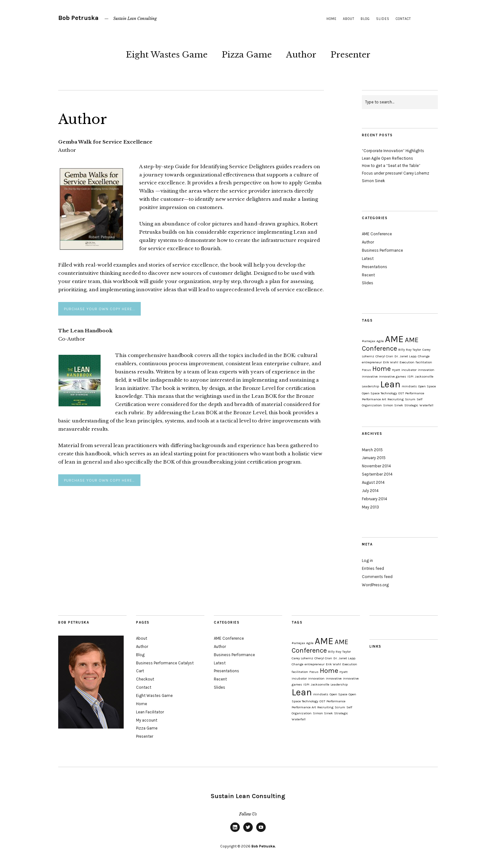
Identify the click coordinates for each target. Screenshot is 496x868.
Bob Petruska (78, 18)
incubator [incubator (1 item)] (409, 370)
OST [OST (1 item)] (401, 393)
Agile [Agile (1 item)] (380, 341)
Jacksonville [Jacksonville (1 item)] (424, 376)
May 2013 (370, 507)
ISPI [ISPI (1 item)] (410, 376)
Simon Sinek (373, 181)
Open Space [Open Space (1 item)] (427, 386)
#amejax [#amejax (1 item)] (369, 341)
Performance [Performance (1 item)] (415, 393)
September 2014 (377, 474)
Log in (367, 560)
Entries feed (373, 568)
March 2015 (372, 450)
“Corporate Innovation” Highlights (393, 151)
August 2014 (373, 482)
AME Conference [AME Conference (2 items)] (390, 344)
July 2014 (370, 491)
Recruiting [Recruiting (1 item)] (396, 399)
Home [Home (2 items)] (381, 369)
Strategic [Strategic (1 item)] (411, 405)
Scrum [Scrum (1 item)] (410, 399)
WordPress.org (375, 585)
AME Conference (377, 234)
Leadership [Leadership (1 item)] (370, 386)
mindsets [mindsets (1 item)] (409, 386)
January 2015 (374, 458)
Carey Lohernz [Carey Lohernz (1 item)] (302, 658)
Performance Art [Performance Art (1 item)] (374, 399)
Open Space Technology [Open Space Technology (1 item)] (379, 393)
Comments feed (377, 577)
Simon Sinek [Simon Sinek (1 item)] (393, 405)
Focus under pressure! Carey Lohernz (396, 173)
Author (301, 55)
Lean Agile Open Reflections (387, 158)
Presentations (375, 267)
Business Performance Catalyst (165, 663)
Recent (368, 275)
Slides (383, 19)
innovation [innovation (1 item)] (426, 370)
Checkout (145, 679)
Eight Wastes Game (167, 55)
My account (147, 720)
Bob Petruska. (264, 846)
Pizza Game (247, 55)
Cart (140, 671)
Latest (368, 259)
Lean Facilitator (150, 712)
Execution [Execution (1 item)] (407, 362)
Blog (365, 19)
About (349, 19)
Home (332, 19)
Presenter (350, 55)
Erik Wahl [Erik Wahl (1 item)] (391, 362)
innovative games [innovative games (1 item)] (393, 376)
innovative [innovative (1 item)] (370, 376)
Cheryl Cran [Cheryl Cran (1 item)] (384, 356)
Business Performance (382, 250)
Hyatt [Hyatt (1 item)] (396, 370)
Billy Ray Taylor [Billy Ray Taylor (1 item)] (410, 350)
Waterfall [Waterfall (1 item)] (426, 405)
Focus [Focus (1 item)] (366, 370)
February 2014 (375, 499)
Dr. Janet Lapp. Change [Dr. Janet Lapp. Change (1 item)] (412, 356)
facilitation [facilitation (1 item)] (424, 362)
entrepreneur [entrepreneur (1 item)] (372, 362)
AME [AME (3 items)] (394, 339)
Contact (403, 19)
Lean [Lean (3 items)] (390, 384)
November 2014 (376, 466)
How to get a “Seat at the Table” (391, 166)
